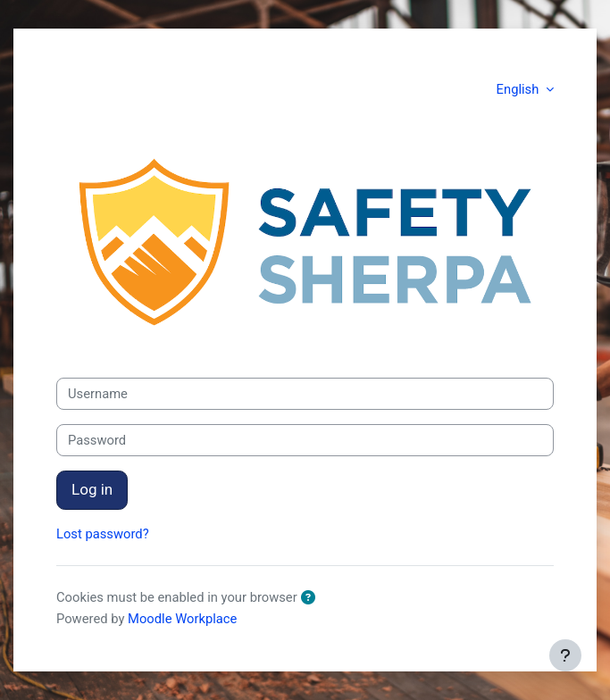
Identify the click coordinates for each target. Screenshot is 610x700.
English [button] (519, 89)
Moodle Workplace (182, 619)
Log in (92, 489)
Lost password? (103, 534)
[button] (312, 598)
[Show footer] (565, 655)
